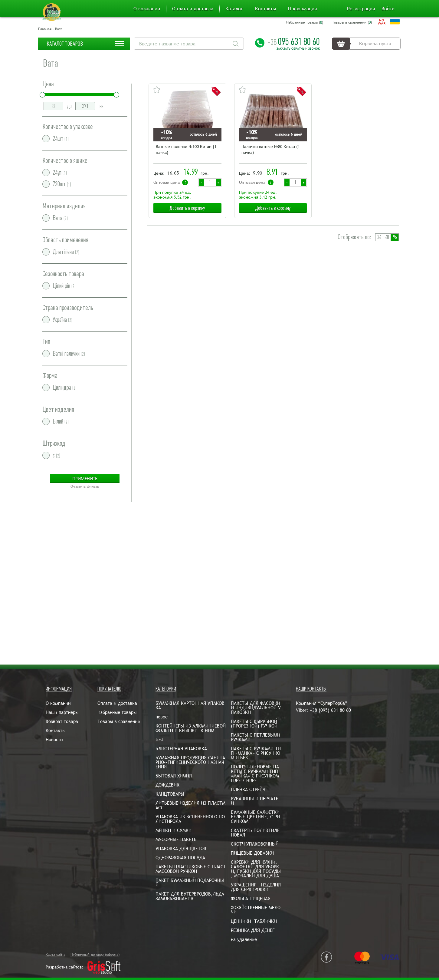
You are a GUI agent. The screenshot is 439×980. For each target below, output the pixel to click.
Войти (388, 9)
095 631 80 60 (294, 41)
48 (387, 237)
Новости (54, 739)
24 (379, 237)
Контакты (265, 9)
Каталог (234, 9)
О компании (147, 9)
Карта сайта (56, 955)
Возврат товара (62, 721)
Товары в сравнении (119, 721)
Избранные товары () (305, 22)
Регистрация (361, 9)
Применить (85, 478)
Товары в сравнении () (352, 22)
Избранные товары (117, 712)
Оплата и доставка (193, 9)
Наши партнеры (62, 712)
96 (395, 237)
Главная (45, 29)
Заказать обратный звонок (298, 49)
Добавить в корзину (187, 208)
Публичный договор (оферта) (95, 955)
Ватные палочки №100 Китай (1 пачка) (186, 149)
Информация (302, 9)
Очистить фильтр (85, 487)
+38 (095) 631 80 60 (330, 710)
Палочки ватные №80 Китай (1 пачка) (271, 149)
